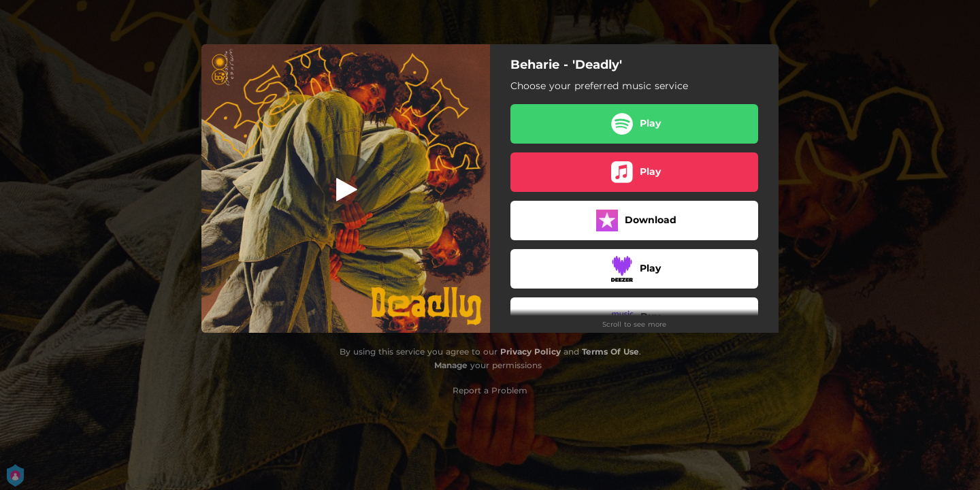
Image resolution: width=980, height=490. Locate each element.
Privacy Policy (530, 352)
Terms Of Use (610, 352)
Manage (451, 365)
